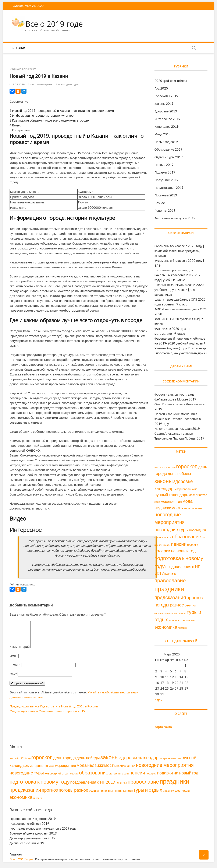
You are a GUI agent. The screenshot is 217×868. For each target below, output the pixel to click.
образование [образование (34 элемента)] (186, 536)
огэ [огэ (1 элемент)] (203, 537)
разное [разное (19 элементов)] (177, 605)
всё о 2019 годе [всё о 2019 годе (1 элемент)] (168, 467)
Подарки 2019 (165, 172)
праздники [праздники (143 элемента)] (169, 589)
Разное (160, 203)
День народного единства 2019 (32, 838)
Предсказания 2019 (169, 188)
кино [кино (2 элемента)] (195, 489)
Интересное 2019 (167, 119)
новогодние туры (68, 84)
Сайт (13, 679)
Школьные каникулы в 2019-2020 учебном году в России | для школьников (179, 290)
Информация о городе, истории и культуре (42, 115)
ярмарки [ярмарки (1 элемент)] (182, 628)
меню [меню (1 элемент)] (157, 502)
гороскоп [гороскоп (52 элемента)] (187, 466)
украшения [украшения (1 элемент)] (174, 620)
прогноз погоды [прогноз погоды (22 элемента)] (58, 790)
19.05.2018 (17, 84)
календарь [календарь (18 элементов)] (165, 488)
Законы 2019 (164, 104)
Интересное (20, 130)
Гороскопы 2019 (166, 96)
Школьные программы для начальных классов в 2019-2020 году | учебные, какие (178, 275)
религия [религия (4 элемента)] (190, 605)
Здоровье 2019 (166, 111)
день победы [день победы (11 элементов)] (179, 473)
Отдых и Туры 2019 (23, 69)
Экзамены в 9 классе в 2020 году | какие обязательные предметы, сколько (179, 251)
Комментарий (19, 652)
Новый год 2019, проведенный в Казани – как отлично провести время (62, 111)
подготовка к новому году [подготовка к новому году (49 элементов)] (40, 782)
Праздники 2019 (166, 180)
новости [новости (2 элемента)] (166, 537)
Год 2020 (161, 88)
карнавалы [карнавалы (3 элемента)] (184, 489)
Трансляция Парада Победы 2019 (179, 438)
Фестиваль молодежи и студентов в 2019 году (43, 828)
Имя (14, 661)
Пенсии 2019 (164, 165)
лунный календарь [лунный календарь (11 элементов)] (171, 495)
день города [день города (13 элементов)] (65, 758)
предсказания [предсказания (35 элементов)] (170, 597)
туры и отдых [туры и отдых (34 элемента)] (148, 790)
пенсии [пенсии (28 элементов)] (179, 544)
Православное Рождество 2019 (33, 819)
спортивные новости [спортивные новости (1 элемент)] (165, 613)
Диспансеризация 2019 (27, 843)
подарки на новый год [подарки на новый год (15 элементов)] (175, 551)
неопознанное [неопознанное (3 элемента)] (193, 508)
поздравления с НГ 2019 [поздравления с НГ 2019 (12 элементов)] (93, 782)
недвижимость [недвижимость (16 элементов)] (169, 508)
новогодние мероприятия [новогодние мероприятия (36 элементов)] (165, 765)
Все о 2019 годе (54, 24)
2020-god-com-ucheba (171, 81)
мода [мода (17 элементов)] (188, 501)
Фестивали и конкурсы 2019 (175, 218)
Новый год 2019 (166, 142)
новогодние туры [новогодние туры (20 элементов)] (172, 529)
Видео (15, 125)
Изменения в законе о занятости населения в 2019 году (178, 419)
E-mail (15, 670)
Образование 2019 (168, 149)
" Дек (159, 700)
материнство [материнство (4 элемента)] (198, 495)
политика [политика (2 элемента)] (170, 574)
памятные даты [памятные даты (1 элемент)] (163, 545)
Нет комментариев (40, 84)
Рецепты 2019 (165, 210)
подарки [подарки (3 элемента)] (193, 545)
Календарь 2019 (167, 126)
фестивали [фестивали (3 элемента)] (188, 620)
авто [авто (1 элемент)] (157, 467)
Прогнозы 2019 (166, 195)
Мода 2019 (163, 134)
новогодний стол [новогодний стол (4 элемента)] (56, 773)
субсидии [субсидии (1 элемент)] (181, 613)
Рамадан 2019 (189, 428)
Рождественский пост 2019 (29, 823)
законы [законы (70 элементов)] (164, 481)
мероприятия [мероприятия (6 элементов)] (171, 501)
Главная (19, 48)
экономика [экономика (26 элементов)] (166, 627)
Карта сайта (163, 727)
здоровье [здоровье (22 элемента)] (183, 481)
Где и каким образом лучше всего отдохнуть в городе (49, 120)
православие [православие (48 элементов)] (170, 580)
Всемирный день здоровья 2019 (33, 833)
